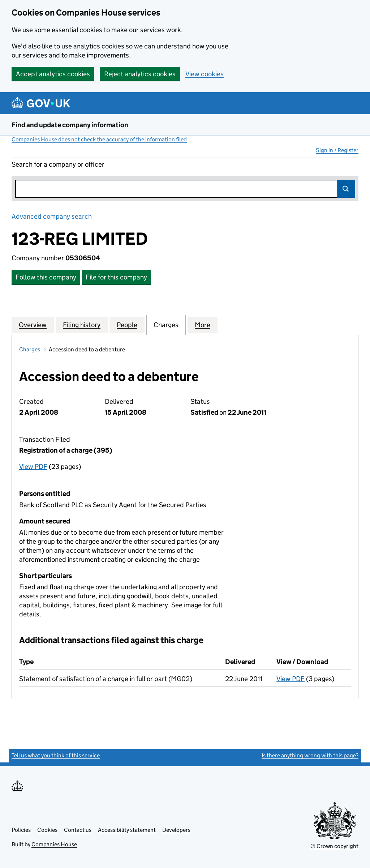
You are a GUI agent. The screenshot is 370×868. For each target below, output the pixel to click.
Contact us (78, 830)
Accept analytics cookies (53, 74)
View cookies (205, 74)
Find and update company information (70, 125)
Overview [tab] (33, 325)
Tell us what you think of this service (56, 755)
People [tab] (127, 325)
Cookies (47, 830)
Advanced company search (52, 216)
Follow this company (46, 277)
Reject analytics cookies (140, 74)
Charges (30, 349)
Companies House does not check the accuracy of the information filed (99, 139)
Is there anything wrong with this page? (310, 755)
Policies (21, 830)
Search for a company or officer (58, 164)
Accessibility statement (127, 830)
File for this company (116, 277)
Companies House (54, 844)
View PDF (33, 467)
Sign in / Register (337, 150)
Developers (176, 830)
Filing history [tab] (82, 325)
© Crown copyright (334, 846)
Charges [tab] (166, 325)
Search (346, 189)
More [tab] (203, 325)
